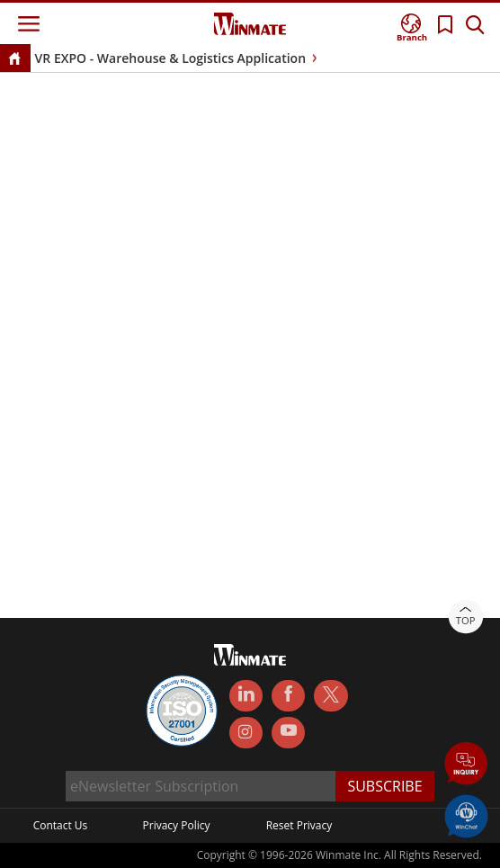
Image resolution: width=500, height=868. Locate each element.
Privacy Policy (177, 825)
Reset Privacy (299, 825)
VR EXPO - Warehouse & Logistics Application (170, 58)
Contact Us (61, 825)
